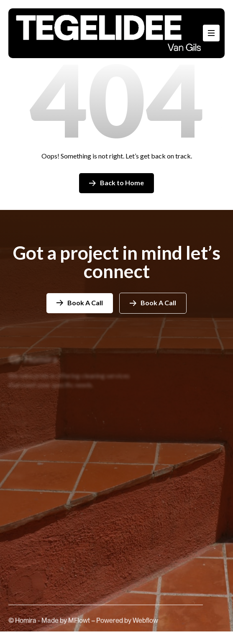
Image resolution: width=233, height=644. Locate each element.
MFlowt (80, 626)
